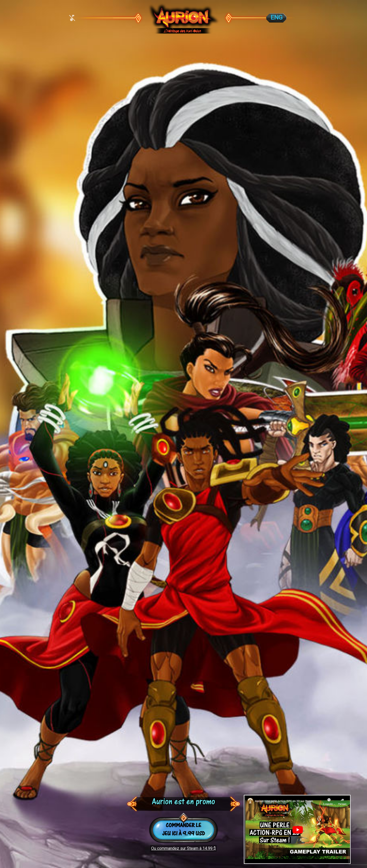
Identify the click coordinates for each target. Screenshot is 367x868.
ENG (277, 17)
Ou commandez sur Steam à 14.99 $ (183, 848)
